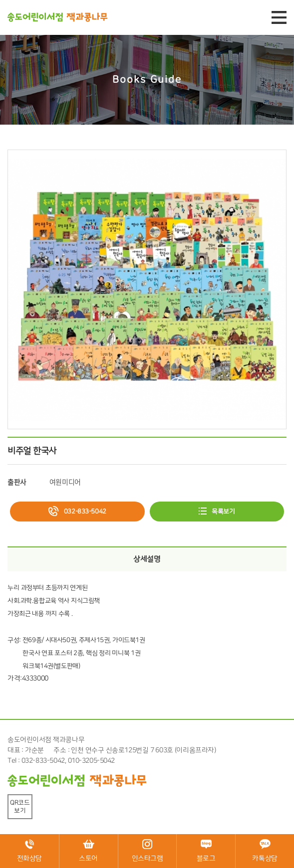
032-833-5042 (85, 512)
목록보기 (223, 512)
